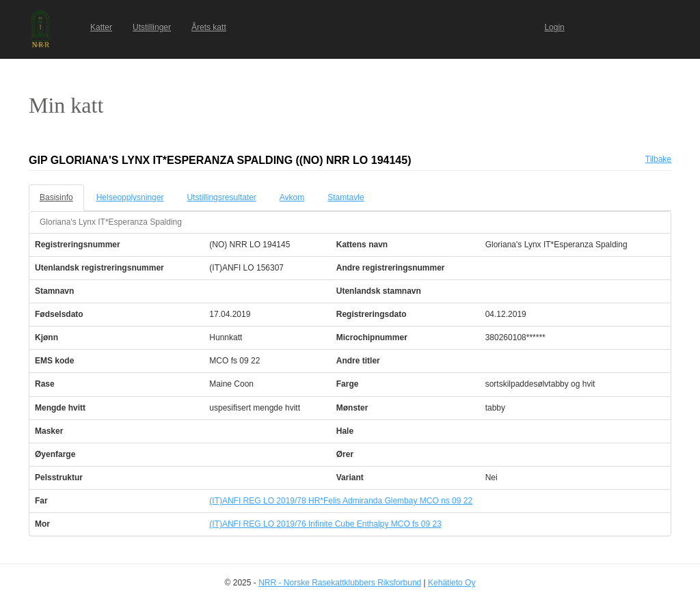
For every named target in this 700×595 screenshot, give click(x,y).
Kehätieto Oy (452, 583)
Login (554, 27)
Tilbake (658, 159)
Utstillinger (152, 27)
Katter (101, 27)
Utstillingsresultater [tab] (221, 197)
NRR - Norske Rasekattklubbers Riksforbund (340, 583)
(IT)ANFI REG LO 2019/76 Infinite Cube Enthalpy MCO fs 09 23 (325, 524)
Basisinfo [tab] (56, 197)
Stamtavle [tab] (346, 197)
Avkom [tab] (292, 197)
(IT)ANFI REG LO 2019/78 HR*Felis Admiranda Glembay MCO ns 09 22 (341, 501)
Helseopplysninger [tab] (130, 197)
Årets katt (209, 27)
